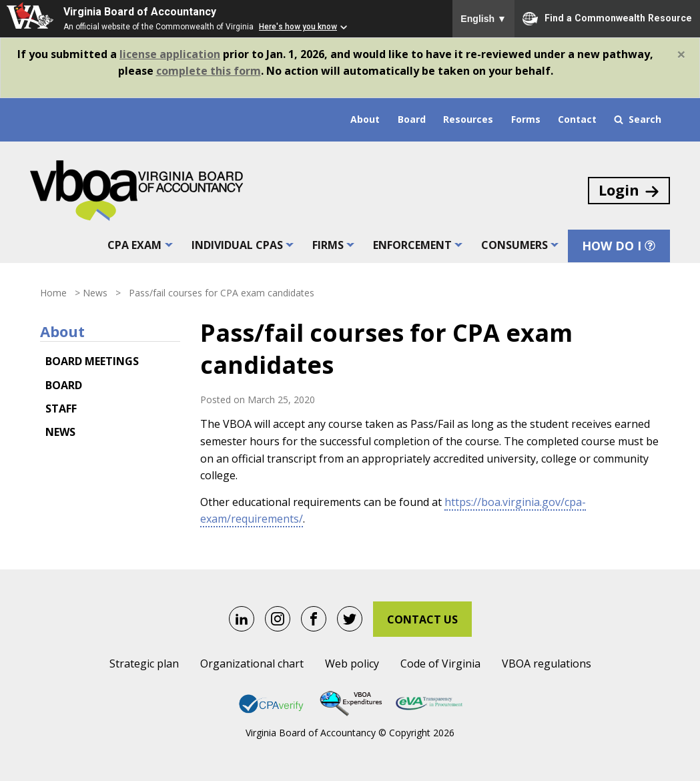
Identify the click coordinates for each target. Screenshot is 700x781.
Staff (61, 409)
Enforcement (412, 246)
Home (53, 293)
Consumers (514, 246)
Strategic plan (144, 664)
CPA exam (135, 246)
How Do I (620, 246)
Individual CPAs (237, 246)
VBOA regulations (547, 664)
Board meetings (92, 361)
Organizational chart (252, 664)
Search (638, 119)
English (483, 19)
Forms (526, 119)
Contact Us (422, 619)
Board (412, 119)
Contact (577, 119)
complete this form (209, 71)
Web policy (352, 664)
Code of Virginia (440, 664)
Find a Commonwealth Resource (607, 19)
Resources (468, 119)
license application (170, 54)
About (365, 119)
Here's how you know (298, 27)
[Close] (681, 54)
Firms (328, 246)
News (95, 293)
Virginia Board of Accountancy (140, 12)
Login (630, 190)
